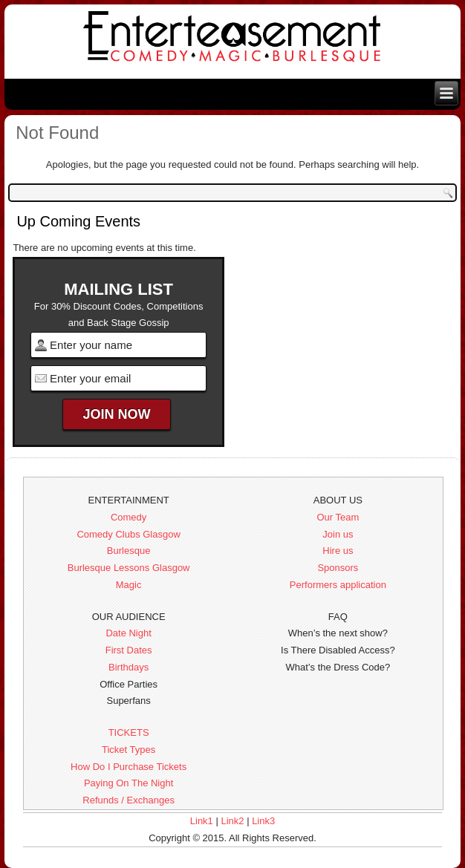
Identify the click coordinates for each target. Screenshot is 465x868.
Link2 (232, 821)
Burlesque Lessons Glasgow (129, 568)
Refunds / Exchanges (129, 800)
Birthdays (129, 667)
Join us (338, 534)
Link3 (263, 821)
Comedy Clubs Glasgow (128, 534)
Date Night (128, 633)
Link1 (202, 821)
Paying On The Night (129, 783)
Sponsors (338, 568)
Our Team (338, 517)
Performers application (338, 585)
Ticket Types (129, 750)
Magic (129, 585)
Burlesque (129, 551)
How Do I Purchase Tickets (129, 767)
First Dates (129, 650)
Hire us (338, 551)
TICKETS (129, 732)
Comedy (129, 517)
